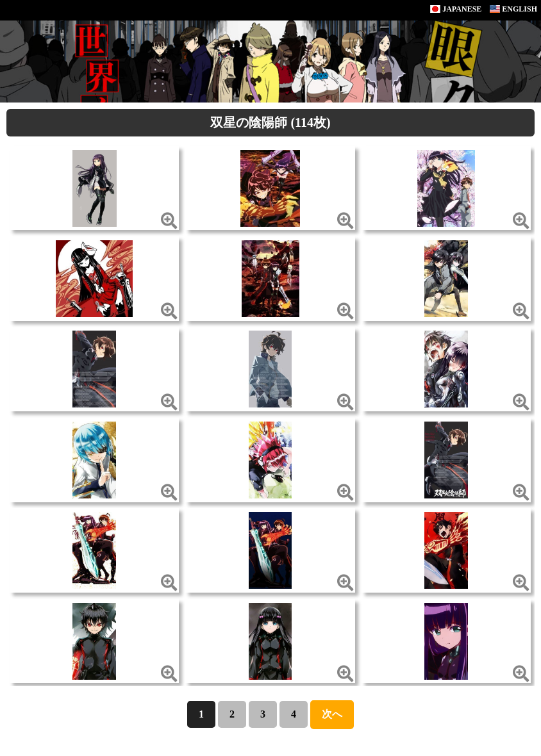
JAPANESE (456, 9)
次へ (332, 714)
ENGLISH (513, 9)
